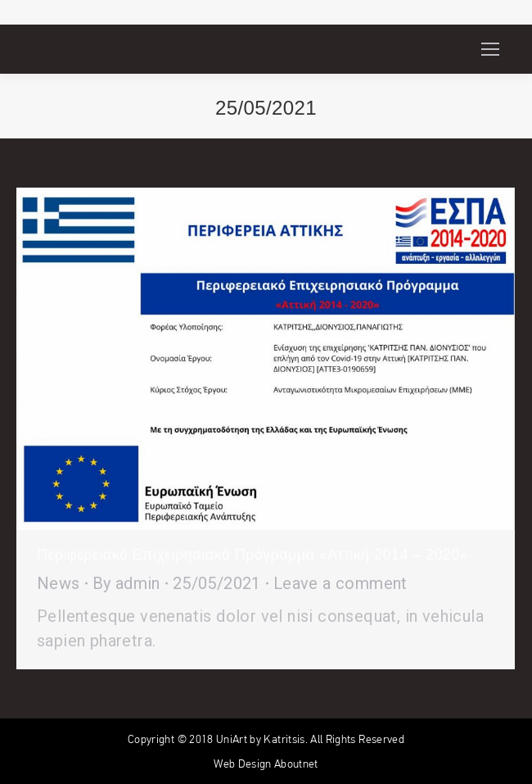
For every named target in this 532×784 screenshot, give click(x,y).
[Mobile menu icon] (490, 49)
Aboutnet (296, 764)
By (126, 583)
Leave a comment (340, 583)
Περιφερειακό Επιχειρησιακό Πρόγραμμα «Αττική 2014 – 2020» (252, 555)
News (59, 583)
